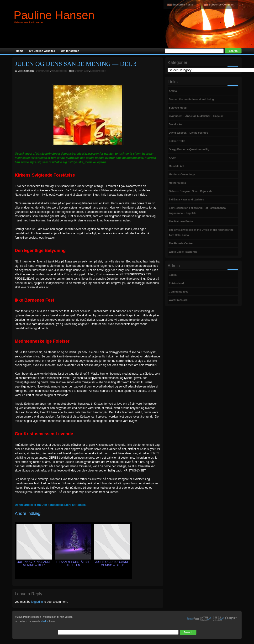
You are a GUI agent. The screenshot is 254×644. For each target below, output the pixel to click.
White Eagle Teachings (183, 252)
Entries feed (176, 283)
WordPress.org (178, 300)
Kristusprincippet (98, 71)
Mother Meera (177, 183)
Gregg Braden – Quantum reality (189, 149)
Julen (87, 71)
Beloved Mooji (178, 108)
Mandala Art (176, 166)
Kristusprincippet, (59, 71)
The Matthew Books (181, 221)
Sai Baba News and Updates (186, 199)
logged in (37, 602)
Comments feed (179, 292)
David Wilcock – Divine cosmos (188, 133)
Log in (173, 275)
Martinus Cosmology (182, 174)
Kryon (173, 158)
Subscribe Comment (222, 5)
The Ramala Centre (181, 243)
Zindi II (45, 621)
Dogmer (40, 71)
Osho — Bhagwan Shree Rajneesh (190, 191)
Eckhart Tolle (177, 141)
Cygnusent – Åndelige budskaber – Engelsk (196, 116)
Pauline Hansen (54, 15)
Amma (173, 91)
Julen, (47, 71)
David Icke (175, 124)
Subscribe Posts (183, 5)
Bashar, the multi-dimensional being (191, 99)
